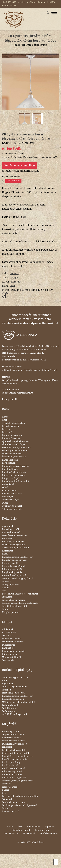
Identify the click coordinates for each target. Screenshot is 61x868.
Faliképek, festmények (13, 542)
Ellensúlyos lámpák (12, 639)
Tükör (5, 503)
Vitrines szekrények (12, 509)
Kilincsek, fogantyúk (12, 569)
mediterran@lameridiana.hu (19, 393)
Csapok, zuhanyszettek (13, 735)
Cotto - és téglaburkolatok (15, 687)
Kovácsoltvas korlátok (13, 699)
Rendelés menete (48, 833)
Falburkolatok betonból (14, 693)
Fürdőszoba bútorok (12, 454)
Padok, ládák (8, 484)
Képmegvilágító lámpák (14, 651)
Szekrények (8, 497)
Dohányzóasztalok (11, 438)
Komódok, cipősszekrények (16, 466)
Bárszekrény (8, 432)
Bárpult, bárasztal (11, 426)
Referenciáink (42, 830)
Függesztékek (9, 645)
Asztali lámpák (9, 633)
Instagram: (9, 399)
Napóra (6, 588)
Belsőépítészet (11, 833)
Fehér (12, 286)
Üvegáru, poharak (11, 612)
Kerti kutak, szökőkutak (14, 566)
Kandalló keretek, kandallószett (18, 557)
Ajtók (5, 420)
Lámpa (14, 278)
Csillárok (6, 636)
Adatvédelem (34, 827)
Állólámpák (8, 629)
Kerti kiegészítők (10, 563)
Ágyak (5, 417)
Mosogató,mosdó (10, 585)
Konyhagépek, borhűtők (14, 472)
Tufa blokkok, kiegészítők (15, 606)
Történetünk (29, 833)
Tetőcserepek (8, 711)
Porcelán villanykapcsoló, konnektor (20, 594)
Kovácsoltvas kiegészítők (14, 575)
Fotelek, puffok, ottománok (15, 451)
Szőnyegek (7, 597)
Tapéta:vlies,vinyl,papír (14, 600)
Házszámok (8, 551)
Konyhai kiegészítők (12, 572)
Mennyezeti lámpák (12, 657)
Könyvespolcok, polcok (13, 475)
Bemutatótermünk (21, 830)
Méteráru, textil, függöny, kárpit (18, 578)
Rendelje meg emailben (20, 165)
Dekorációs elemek (11, 532)
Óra (4, 591)
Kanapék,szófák (10, 460)
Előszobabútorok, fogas (14, 444)
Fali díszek (7, 539)
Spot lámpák (8, 660)
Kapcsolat (49, 827)
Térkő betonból (10, 708)
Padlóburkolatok (10, 705)
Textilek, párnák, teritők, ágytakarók (20, 603)
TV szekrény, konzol (12, 506)
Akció (10, 827)
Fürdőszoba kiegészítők (14, 545)
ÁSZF (20, 827)
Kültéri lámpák (9, 654)
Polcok (5, 487)
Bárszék (6, 429)
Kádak (5, 554)
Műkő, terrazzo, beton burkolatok (19, 702)
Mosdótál (7, 582)
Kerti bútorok (9, 463)
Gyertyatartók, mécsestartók (16, 548)
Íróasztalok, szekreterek (14, 457)
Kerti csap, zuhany (11, 762)
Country (14, 273)
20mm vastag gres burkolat (15, 678)
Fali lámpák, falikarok (13, 642)
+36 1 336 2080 (13, 181)
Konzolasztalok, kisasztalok (16, 481)
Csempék (6, 690)
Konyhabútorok (10, 469)
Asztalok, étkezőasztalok (14, 423)
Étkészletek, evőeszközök (14, 535)
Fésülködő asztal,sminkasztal (16, 448)
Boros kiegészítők (11, 529)
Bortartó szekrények (12, 435)
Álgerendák (8, 526)
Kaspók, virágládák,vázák (15, 560)
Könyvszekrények (11, 478)
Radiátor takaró (10, 491)
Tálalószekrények (11, 500)
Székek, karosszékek (12, 494)
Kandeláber (8, 648)
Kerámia (16, 282)
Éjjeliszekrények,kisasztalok (16, 441)
